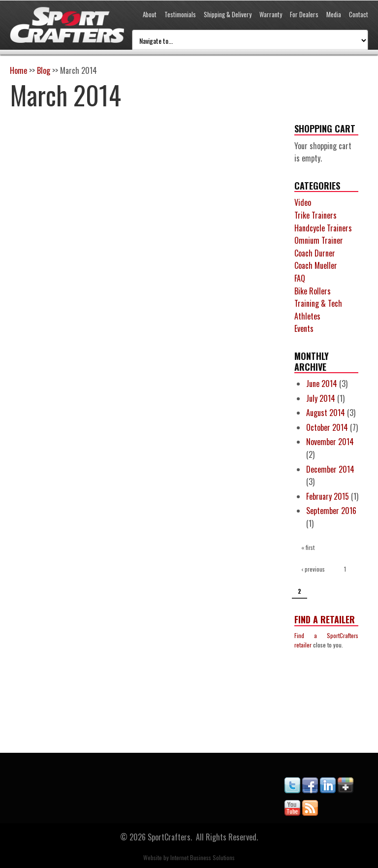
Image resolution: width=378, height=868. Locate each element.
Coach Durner (315, 253)
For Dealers (304, 14)
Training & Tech (318, 303)
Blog (44, 70)
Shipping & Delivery (228, 14)
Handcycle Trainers (323, 228)
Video (303, 202)
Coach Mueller (316, 265)
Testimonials (180, 14)
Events (304, 328)
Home (18, 70)
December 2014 (330, 469)
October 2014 (327, 427)
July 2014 (321, 398)
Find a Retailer (325, 619)
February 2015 (328, 496)
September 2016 (331, 511)
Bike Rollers (313, 291)
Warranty (271, 14)
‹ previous (313, 569)
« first (308, 547)
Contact (359, 14)
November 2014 (330, 442)
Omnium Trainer (319, 240)
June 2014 (322, 384)
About (150, 14)
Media (334, 14)
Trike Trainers (315, 215)
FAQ (300, 278)
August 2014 (326, 413)
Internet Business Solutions (203, 857)
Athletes (307, 316)
